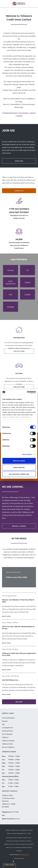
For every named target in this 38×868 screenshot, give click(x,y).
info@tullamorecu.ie (13, 819)
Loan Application (7, 728)
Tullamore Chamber (8, 741)
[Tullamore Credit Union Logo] (19, 4)
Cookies (28, 841)
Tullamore (5, 737)
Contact (20, 116)
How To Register (7, 734)
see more (19, 702)
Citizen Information (8, 718)
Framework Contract (13, 841)
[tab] (11, 270)
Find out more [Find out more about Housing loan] (19, 351)
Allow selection (19, 467)
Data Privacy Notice (27, 844)
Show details (27, 454)
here (21, 101)
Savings (33, 113)
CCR (21, 841)
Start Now (19, 161)
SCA (24, 841)
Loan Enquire (24, 113)
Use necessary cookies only (19, 474)
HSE (3, 724)
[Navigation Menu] (4, 4)
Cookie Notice (9, 865)
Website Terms (9, 844)
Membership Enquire (10, 113)
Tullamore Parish (7, 744)
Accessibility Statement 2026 (23, 847)
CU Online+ (17, 844)
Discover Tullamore (8, 747)
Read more (6, 616)
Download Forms (7, 731)
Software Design (24, 854)
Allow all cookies (19, 461)
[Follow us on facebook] (13, 862)
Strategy (19, 851)
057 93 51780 (14, 812)
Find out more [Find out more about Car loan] (19, 387)
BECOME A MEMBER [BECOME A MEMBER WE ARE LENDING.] (19, 526)
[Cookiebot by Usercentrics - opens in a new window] (27, 392)
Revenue (5, 721)
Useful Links (9, 847)
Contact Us (19, 191)
